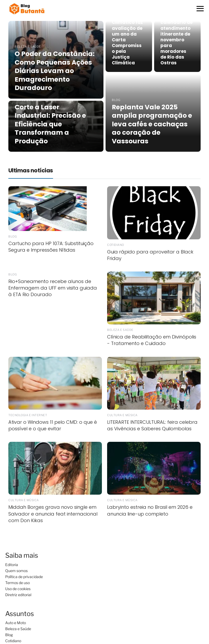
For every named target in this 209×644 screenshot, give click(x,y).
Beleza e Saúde (18, 629)
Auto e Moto (16, 623)
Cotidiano (13, 641)
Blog (9, 635)
